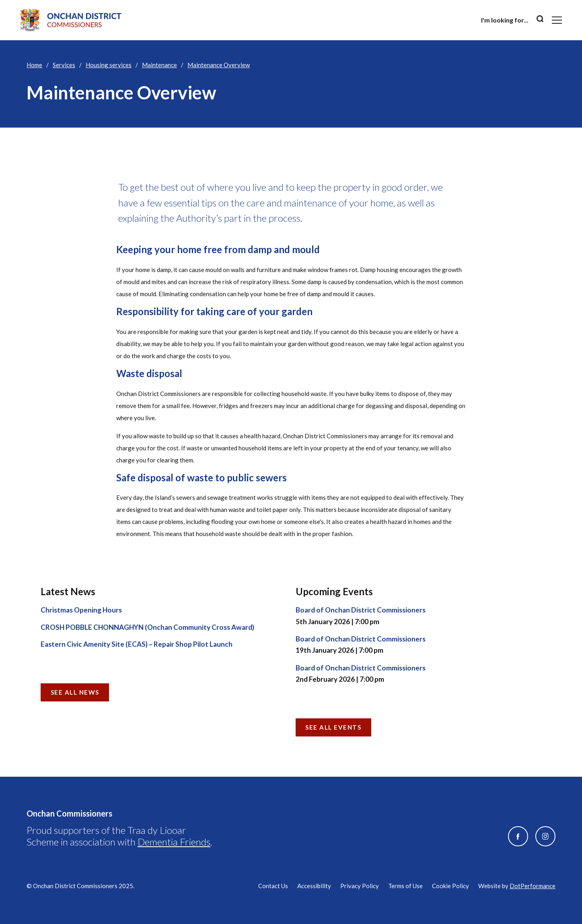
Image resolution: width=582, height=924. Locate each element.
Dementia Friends (174, 842)
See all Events (333, 727)
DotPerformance (533, 886)
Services (64, 65)
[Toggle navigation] (557, 20)
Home (34, 65)
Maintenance (159, 65)
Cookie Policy (450, 886)
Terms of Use (405, 886)
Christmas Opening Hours (81, 610)
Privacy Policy (360, 886)
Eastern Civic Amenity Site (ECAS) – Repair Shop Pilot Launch (137, 644)
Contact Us (273, 886)
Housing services (109, 65)
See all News (75, 692)
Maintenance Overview (219, 65)
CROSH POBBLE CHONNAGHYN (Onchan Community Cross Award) (147, 627)
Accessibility (314, 886)
